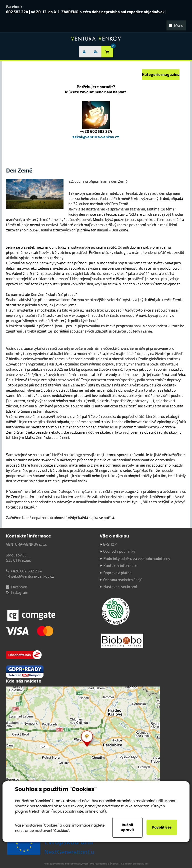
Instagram (19, 592)
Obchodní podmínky (119, 551)
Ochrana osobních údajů (123, 580)
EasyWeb (82, 864)
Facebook (14, 6)
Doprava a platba (117, 573)
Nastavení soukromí (120, 587)
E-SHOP (110, 544)
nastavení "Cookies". (52, 831)
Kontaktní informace (28, 536)
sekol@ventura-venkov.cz (33, 576)
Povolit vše (162, 827)
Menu (176, 25)
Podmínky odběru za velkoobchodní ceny (137, 558)
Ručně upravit (127, 827)
